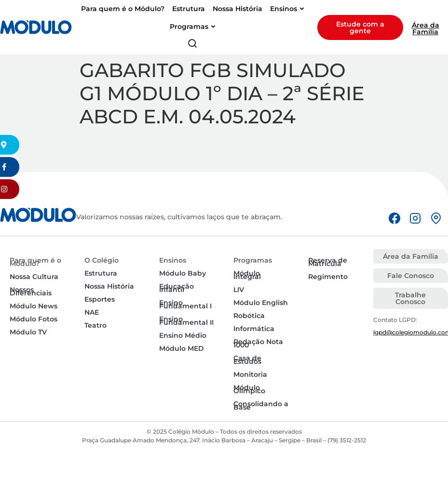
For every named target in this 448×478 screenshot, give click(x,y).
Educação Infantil (176, 288)
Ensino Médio (183, 335)
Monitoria (250, 374)
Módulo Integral (247, 275)
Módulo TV (28, 332)
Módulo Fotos (34, 319)
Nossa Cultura (34, 277)
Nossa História (109, 286)
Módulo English (261, 303)
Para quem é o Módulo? (35, 262)
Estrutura (101, 273)
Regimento (328, 277)
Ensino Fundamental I (185, 304)
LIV (239, 290)
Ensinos (173, 260)
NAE (92, 312)
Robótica (249, 316)
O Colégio (102, 260)
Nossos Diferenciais (31, 291)
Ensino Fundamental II (186, 321)
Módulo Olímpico (249, 389)
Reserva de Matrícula (328, 262)
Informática (254, 329)
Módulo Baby (183, 273)
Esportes (100, 299)
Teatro (95, 325)
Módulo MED (182, 348)
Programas (253, 260)
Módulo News (34, 306)
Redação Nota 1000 (258, 343)
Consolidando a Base (261, 405)
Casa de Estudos (247, 360)
